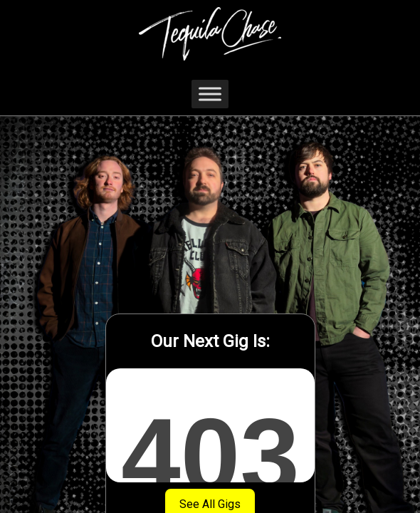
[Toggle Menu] (210, 94)
